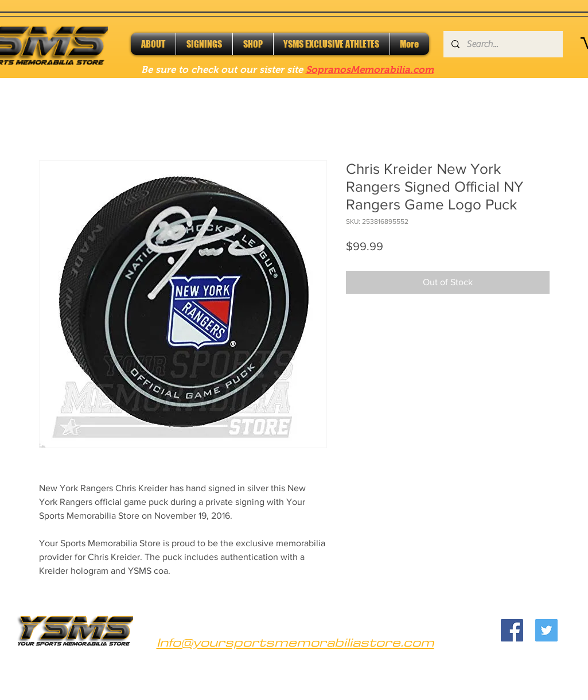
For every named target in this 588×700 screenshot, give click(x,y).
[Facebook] (512, 630)
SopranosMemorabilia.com (370, 70)
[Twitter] (546, 630)
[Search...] (503, 44)
